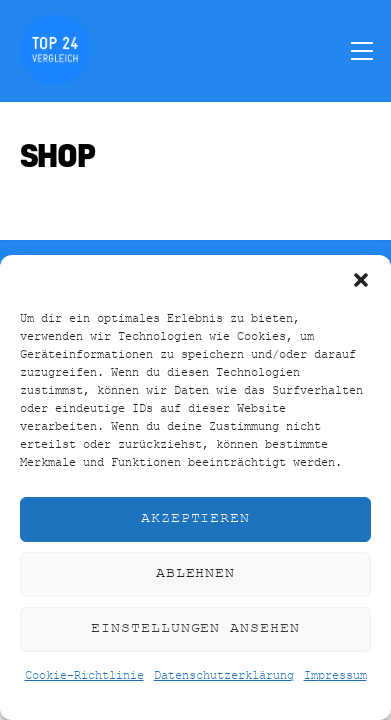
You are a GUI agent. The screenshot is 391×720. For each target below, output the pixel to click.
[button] (361, 280)
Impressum (335, 676)
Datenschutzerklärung (224, 676)
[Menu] (362, 50)
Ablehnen (196, 573)
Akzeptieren (196, 518)
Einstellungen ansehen (195, 628)
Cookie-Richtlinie (84, 676)
